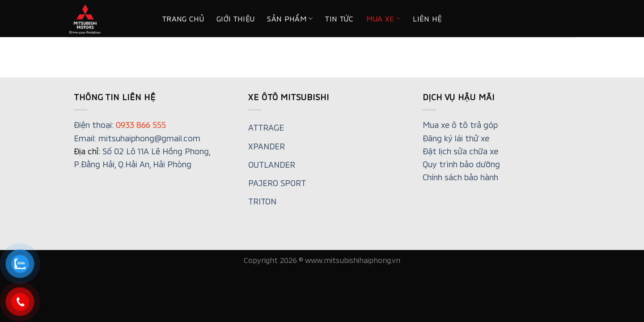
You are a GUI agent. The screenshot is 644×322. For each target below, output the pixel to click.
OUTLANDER (272, 165)
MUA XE (383, 19)
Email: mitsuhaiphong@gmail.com (137, 138)
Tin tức (339, 19)
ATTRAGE (266, 127)
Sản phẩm (290, 19)
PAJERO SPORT (277, 183)
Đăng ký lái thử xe (456, 138)
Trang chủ (183, 19)
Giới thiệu (235, 19)
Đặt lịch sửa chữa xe (460, 151)
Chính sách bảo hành (460, 177)
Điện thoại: (120, 125)
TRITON (262, 201)
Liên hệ (427, 19)
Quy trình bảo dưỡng (461, 164)
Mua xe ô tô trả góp (460, 125)
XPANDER (267, 146)
